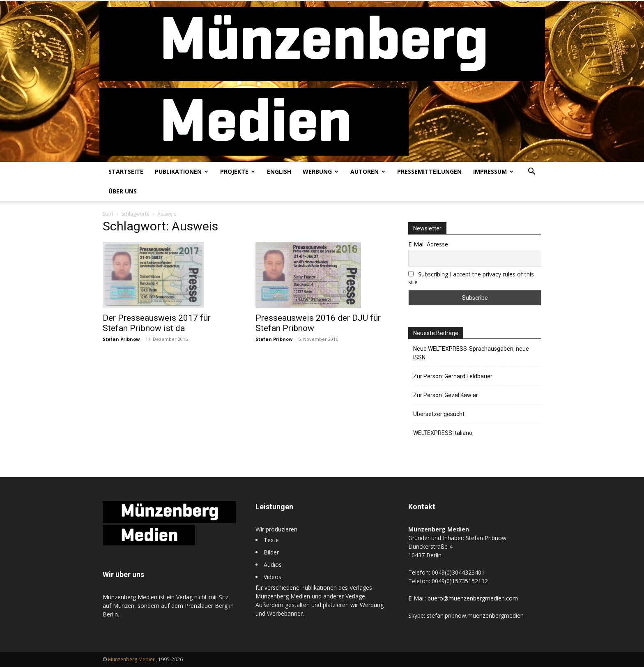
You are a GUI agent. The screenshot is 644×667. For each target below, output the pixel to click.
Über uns (123, 191)
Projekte (238, 171)
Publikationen (182, 171)
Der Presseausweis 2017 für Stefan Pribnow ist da (157, 323)
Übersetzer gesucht (439, 414)
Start (108, 214)
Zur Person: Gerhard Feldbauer (453, 376)
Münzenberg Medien (132, 659)
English (279, 171)
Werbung (321, 171)
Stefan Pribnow (121, 339)
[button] (531, 172)
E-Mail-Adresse (428, 244)
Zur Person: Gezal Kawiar (446, 395)
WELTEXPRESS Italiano (443, 433)
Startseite (126, 171)
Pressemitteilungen (429, 171)
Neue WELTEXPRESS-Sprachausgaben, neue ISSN (471, 353)
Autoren (368, 171)
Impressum (493, 171)
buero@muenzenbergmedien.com (473, 598)
